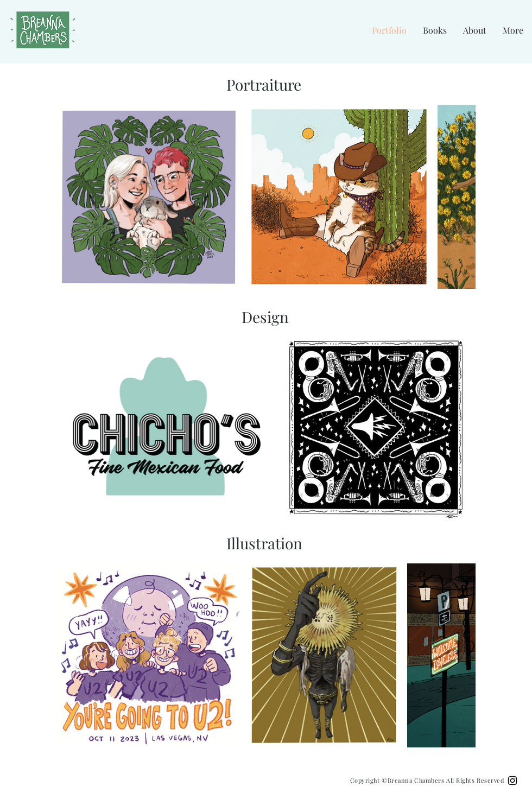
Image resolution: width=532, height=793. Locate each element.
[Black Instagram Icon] (512, 781)
